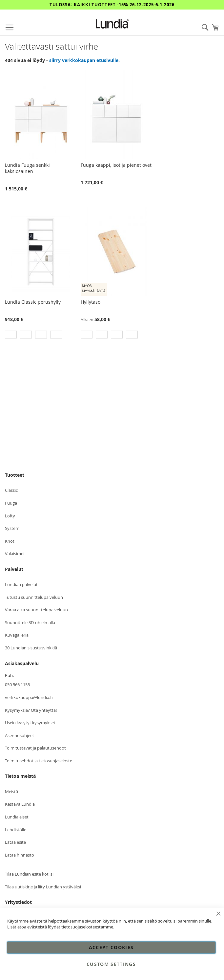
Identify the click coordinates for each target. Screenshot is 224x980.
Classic (11, 490)
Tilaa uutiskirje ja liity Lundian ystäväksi (43, 887)
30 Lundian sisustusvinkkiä (31, 648)
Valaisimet (15, 554)
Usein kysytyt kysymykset (30, 723)
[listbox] (41, 335)
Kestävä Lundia (20, 804)
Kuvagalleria (17, 635)
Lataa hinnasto (20, 855)
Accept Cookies (111, 947)
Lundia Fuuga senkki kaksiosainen (27, 168)
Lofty (10, 516)
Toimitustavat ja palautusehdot (35, 748)
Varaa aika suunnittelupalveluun (36, 610)
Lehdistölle (16, 830)
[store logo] (112, 24)
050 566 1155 (17, 685)
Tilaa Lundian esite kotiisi (29, 874)
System (12, 528)
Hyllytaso (91, 302)
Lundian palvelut (21, 584)
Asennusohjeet (20, 735)
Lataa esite (15, 842)
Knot (10, 541)
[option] (11, 335)
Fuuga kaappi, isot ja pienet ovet (116, 165)
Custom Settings (111, 964)
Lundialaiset (17, 817)
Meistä (11, 792)
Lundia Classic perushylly (33, 302)
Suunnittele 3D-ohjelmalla (30, 622)
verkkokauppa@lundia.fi (29, 697)
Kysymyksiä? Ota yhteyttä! (31, 710)
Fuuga (11, 503)
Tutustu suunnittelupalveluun (34, 597)
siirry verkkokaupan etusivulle (84, 60)
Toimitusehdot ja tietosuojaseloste (39, 761)
